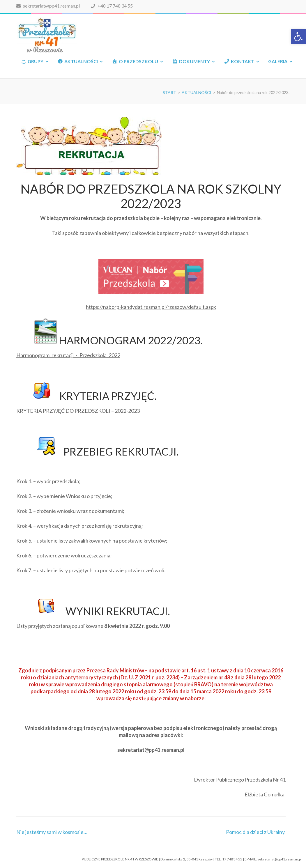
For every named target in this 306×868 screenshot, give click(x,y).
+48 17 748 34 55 (112, 6)
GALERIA (278, 61)
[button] (298, 37)
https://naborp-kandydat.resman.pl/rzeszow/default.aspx (151, 307)
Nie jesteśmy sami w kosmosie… (52, 832)
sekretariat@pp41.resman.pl (48, 6)
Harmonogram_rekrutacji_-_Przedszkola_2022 (68, 355)
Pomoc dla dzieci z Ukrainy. (256, 832)
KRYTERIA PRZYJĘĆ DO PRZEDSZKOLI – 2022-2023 (78, 411)
